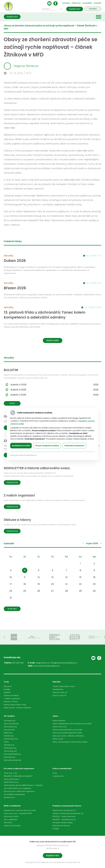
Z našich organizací (12, 699)
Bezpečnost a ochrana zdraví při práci (20, 810)
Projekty (56, 829)
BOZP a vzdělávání (12, 806)
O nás (6, 682)
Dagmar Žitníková (21, 66)
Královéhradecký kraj (12, 760)
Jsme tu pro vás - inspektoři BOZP (18, 813)
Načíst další (53, 340)
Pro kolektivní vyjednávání (14, 794)
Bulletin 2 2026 (55, 395)
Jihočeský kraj (9, 721)
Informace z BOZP (11, 816)
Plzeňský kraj (9, 745)
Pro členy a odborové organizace (19, 769)
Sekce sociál (58, 739)
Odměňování (58, 776)
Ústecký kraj (9, 736)
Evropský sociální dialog (63, 823)
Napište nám (75, 9)
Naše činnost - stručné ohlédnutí (17, 708)
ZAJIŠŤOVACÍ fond (11, 782)
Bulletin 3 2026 (55, 390)
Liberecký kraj (9, 757)
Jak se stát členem (12, 779)
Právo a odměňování (62, 769)
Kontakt (98, 3)
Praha (6, 742)
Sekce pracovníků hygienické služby (67, 733)
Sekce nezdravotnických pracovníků (67, 730)
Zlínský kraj (8, 733)
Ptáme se (76, 3)
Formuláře (87, 3)
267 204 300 (18, 663)
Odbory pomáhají (11, 695)
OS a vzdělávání (11, 819)
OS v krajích (9, 716)
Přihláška (93, 9)
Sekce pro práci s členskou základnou (68, 736)
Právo (55, 773)
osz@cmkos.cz (42, 663)
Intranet (66, 3)
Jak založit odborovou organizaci (17, 788)
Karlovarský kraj (10, 727)
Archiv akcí (12, 609)
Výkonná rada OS (60, 692)
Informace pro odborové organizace (19, 791)
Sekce (55, 716)
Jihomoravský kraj (11, 724)
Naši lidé (56, 682)
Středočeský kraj (11, 739)
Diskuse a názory (11, 702)
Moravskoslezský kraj (12, 754)
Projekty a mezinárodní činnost (67, 806)
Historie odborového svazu (15, 705)
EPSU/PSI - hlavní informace (64, 816)
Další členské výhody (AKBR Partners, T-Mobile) (23, 785)
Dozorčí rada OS (59, 695)
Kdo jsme (8, 686)
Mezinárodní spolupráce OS (64, 810)
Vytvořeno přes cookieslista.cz (23, 455)
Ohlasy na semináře (12, 826)
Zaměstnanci (58, 689)
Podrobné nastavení (74, 446)
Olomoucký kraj (10, 751)
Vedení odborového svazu (64, 686)
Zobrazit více (12, 482)
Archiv (12, 403)
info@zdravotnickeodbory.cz (64, 663)
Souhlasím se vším (21, 446)
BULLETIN (7, 692)
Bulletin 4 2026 (55, 385)
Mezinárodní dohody (61, 826)
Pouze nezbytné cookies (47, 446)
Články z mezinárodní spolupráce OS (68, 813)
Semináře (8, 823)
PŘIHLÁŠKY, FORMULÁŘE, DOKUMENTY (18, 776)
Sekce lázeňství (59, 721)
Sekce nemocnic (60, 727)
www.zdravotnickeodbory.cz (46, 666)
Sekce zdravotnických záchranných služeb (70, 742)
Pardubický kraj (10, 748)
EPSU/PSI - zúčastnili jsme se (64, 819)
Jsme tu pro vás (10, 773)
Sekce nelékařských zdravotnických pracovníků (72, 724)
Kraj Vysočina (9, 730)
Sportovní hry (9, 797)
